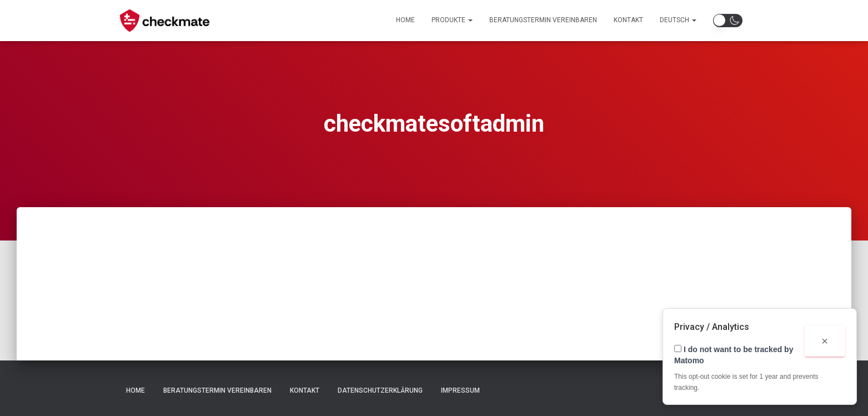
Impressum (460, 390)
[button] (728, 21)
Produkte (452, 20)
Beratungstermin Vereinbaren (543, 20)
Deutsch (678, 20)
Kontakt (628, 20)
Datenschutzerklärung (380, 390)
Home (405, 20)
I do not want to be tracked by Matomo (734, 355)
